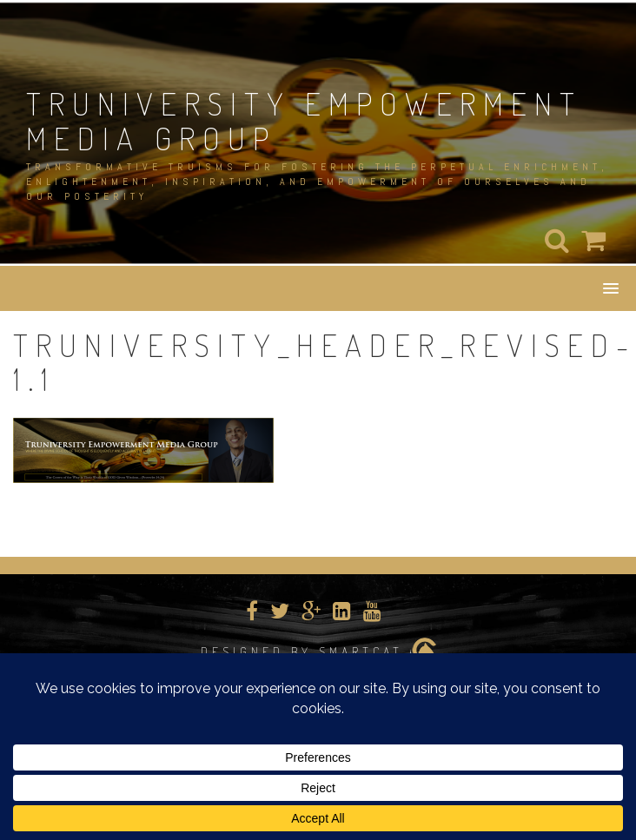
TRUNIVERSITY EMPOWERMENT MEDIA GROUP (304, 121)
